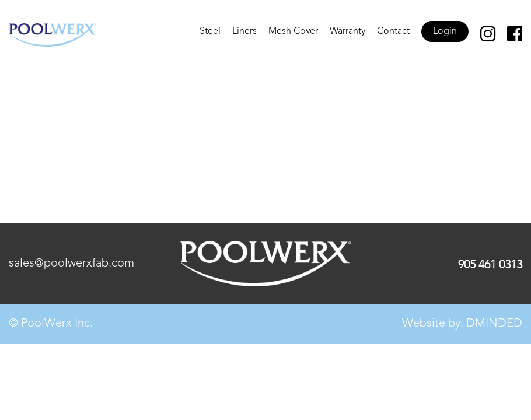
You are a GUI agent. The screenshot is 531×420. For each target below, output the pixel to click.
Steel (210, 32)
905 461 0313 (490, 265)
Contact (393, 32)
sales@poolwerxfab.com (71, 264)
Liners (244, 32)
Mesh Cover (293, 32)
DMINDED (494, 324)
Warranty (347, 32)
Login (445, 32)
